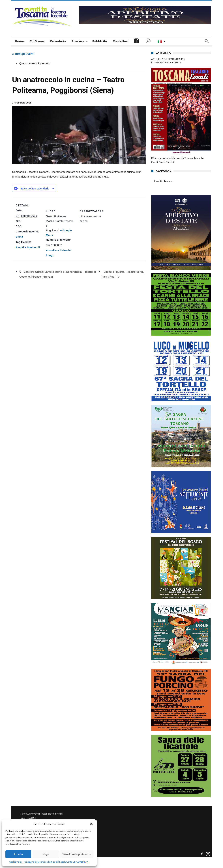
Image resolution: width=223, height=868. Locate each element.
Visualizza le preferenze (77, 854)
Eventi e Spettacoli (28, 247)
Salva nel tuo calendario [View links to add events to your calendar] (35, 189)
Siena (19, 237)
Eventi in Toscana (163, 181)
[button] (91, 824)
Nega (46, 854)
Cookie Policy (16, 862)
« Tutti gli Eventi (23, 54)
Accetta (18, 854)
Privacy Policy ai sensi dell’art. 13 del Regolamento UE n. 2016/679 (56, 862)
